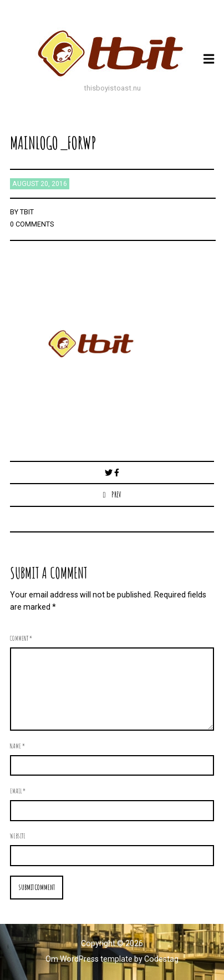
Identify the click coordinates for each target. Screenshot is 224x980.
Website (18, 836)
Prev (116, 494)
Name (17, 746)
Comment (21, 638)
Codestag (161, 959)
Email (18, 791)
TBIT (27, 212)
